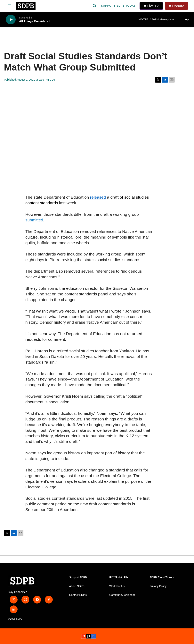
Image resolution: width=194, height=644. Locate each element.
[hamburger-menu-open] (10, 6)
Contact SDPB (78, 595)
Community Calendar (122, 595)
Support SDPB (78, 577)
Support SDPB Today (118, 6)
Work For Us (117, 586)
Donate (178, 6)
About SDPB (77, 586)
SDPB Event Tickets (162, 577)
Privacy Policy (158, 586)
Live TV (151, 6)
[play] (11, 20)
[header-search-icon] (95, 6)
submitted (34, 220)
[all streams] (188, 19)
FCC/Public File (119, 577)
